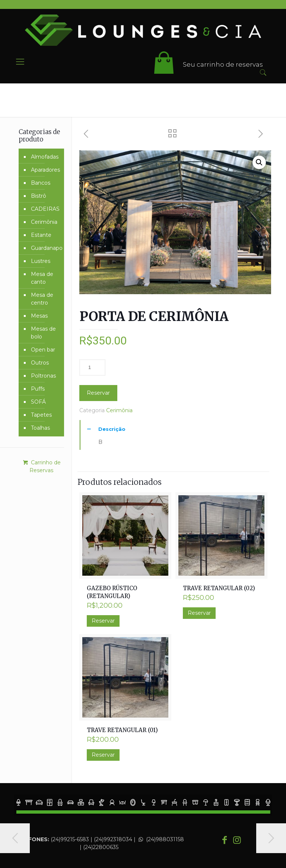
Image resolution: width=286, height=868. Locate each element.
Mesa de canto (42, 278)
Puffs (38, 389)
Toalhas (40, 428)
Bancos (41, 183)
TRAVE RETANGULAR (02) (219, 588)
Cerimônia (119, 410)
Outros (40, 363)
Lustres (41, 261)
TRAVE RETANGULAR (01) (122, 730)
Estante (41, 235)
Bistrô (39, 196)
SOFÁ (38, 402)
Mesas (39, 316)
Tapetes (41, 415)
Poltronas (43, 376)
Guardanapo (46, 248)
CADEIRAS (45, 209)
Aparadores (45, 170)
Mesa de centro (42, 299)
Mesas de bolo (43, 333)
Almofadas (45, 157)
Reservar (98, 393)
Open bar (43, 350)
